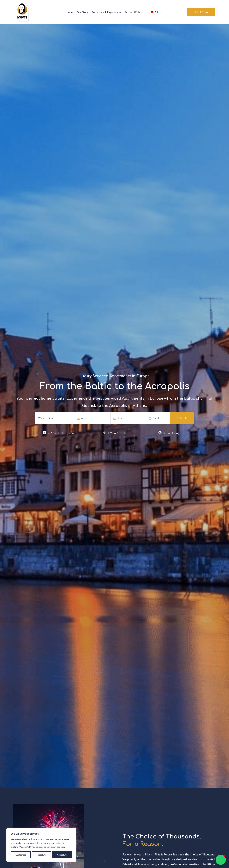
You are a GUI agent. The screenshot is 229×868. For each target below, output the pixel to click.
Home (70, 12)
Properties (98, 12)
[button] (221, 860)
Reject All (42, 855)
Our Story (83, 12)
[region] (41, 845)
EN (154, 12)
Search (182, 418)
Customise (21, 855)
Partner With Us (134, 12)
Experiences (114, 12)
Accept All (62, 855)
